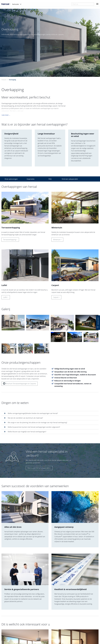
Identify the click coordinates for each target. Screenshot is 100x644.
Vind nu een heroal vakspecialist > (39, 468)
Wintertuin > (57, 240)
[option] (50, 43)
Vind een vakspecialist (70, 179)
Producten (4, 80)
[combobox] (83, 4)
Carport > (56, 297)
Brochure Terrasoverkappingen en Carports (19, 384)
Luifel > (6, 297)
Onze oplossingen (11, 179)
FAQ (50, 179)
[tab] (50, 413)
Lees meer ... (6, 115)
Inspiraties (31, 179)
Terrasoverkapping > (10, 240)
